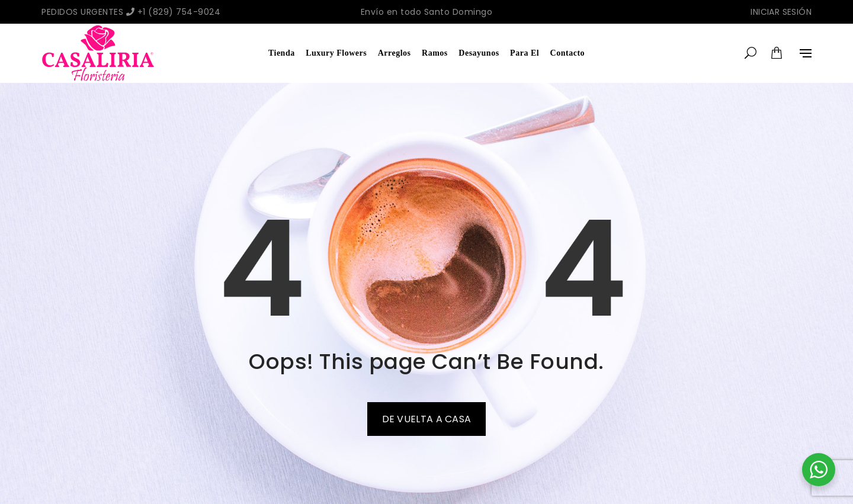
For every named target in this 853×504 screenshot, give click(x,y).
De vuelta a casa (427, 419)
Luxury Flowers (336, 53)
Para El (525, 53)
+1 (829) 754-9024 (174, 12)
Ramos (435, 53)
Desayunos (479, 53)
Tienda (282, 53)
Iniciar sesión (781, 12)
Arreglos (395, 53)
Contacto (567, 53)
